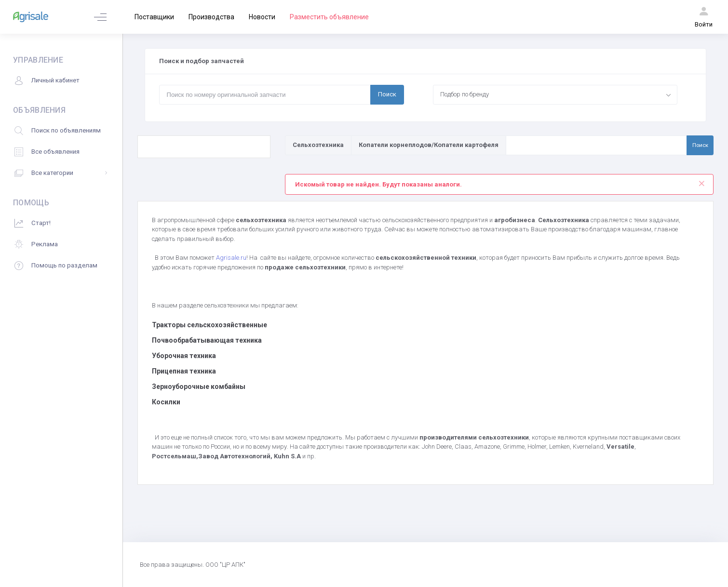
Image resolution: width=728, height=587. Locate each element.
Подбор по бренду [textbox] (465, 94)
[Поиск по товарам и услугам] (596, 145)
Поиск (387, 94)
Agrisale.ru (231, 258)
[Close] (702, 181)
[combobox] (555, 94)
